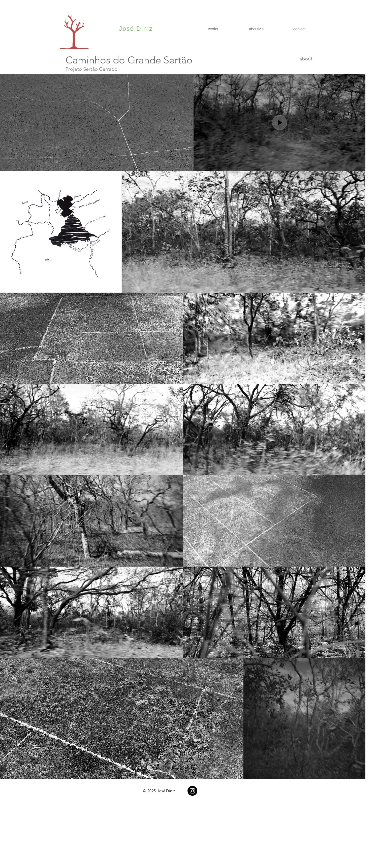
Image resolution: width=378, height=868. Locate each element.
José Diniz (136, 29)
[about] (295, 59)
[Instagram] (192, 791)
